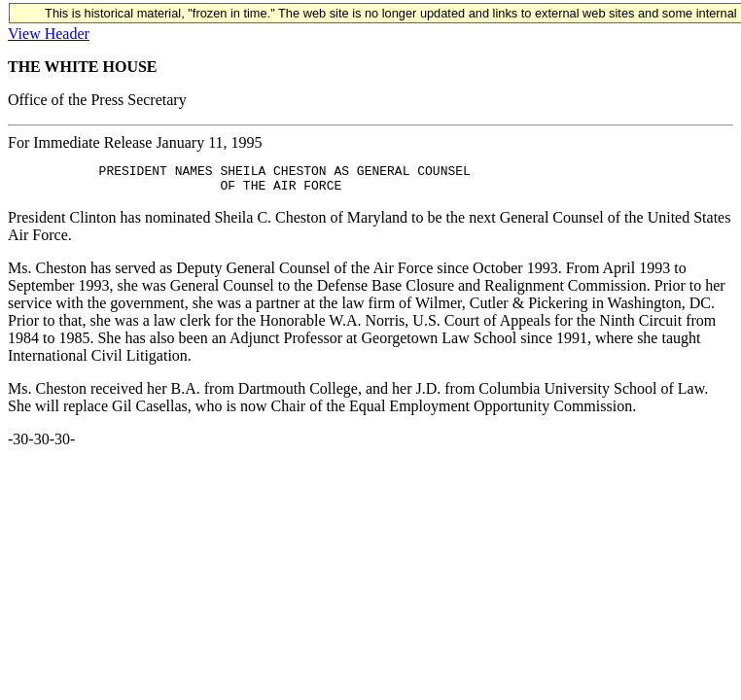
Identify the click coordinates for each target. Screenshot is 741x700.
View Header (49, 34)
